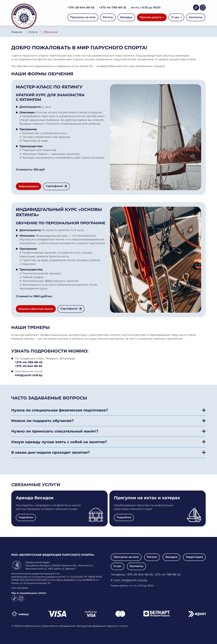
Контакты (196, 17)
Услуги (33, 32)
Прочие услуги (152, 17)
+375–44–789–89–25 (113, 8)
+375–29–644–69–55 (81, 8)
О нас (176, 17)
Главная (17, 32)
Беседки (126, 17)
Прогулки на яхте (83, 17)
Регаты (108, 17)
